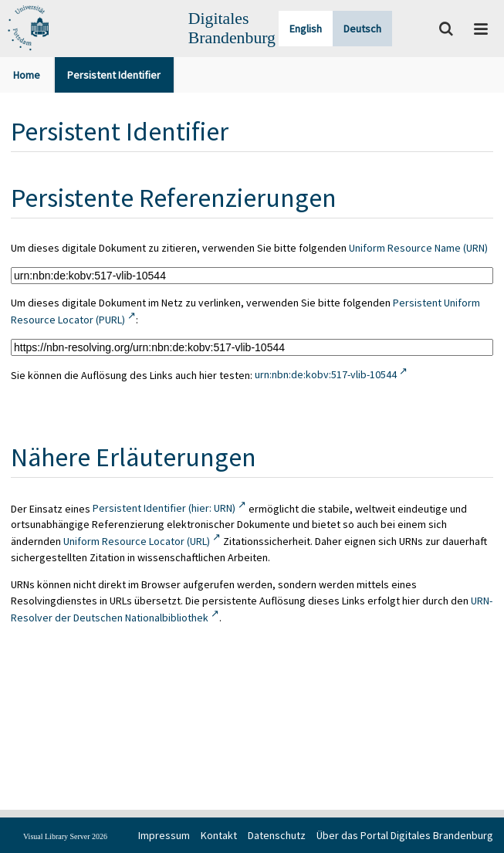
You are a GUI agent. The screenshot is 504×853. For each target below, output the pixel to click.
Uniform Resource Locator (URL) (137, 541)
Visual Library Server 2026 (65, 836)
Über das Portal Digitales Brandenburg (405, 835)
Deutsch (362, 29)
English (306, 29)
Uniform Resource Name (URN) (418, 248)
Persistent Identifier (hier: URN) (164, 508)
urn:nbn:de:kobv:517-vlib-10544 (326, 374)
